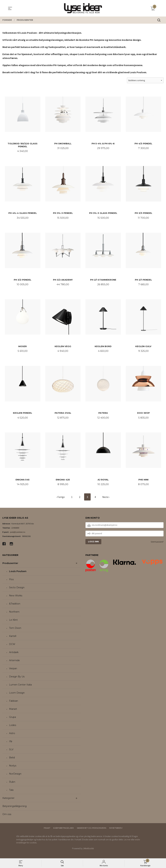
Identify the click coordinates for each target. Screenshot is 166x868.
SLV (11, 751)
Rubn (12, 784)
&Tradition (15, 605)
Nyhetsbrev (116, 830)
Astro (12, 735)
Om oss (7, 816)
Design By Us (17, 678)
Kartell (13, 638)
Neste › (107, 499)
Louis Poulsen (18, 573)
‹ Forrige (60, 499)
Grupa (12, 719)
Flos (11, 581)
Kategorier (8, 800)
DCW (12, 646)
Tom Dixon (15, 630)
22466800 (15, 529)
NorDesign (15, 776)
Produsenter (10, 565)
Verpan (13, 670)
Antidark (14, 654)
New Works (16, 597)
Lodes (13, 727)
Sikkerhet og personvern (92, 830)
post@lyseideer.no (18, 534)
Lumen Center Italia (20, 686)
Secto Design (17, 589)
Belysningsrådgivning (15, 808)
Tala (11, 792)
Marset (13, 711)
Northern (14, 614)
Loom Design (17, 695)
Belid (12, 759)
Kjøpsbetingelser (64, 830)
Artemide (14, 662)
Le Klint (13, 622)
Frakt (47, 830)
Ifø (11, 743)
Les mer (127, 841)
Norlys (13, 767)
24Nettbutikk (88, 850)
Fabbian (14, 703)
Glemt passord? (157, 543)
